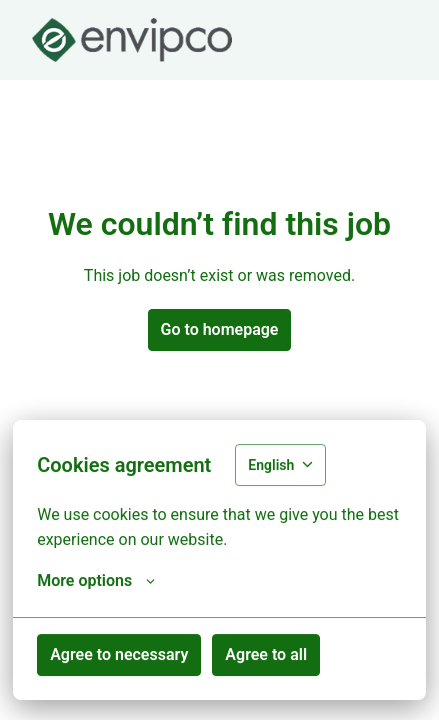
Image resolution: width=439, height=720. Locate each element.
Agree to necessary (119, 654)
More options (96, 581)
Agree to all (266, 654)
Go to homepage (220, 329)
